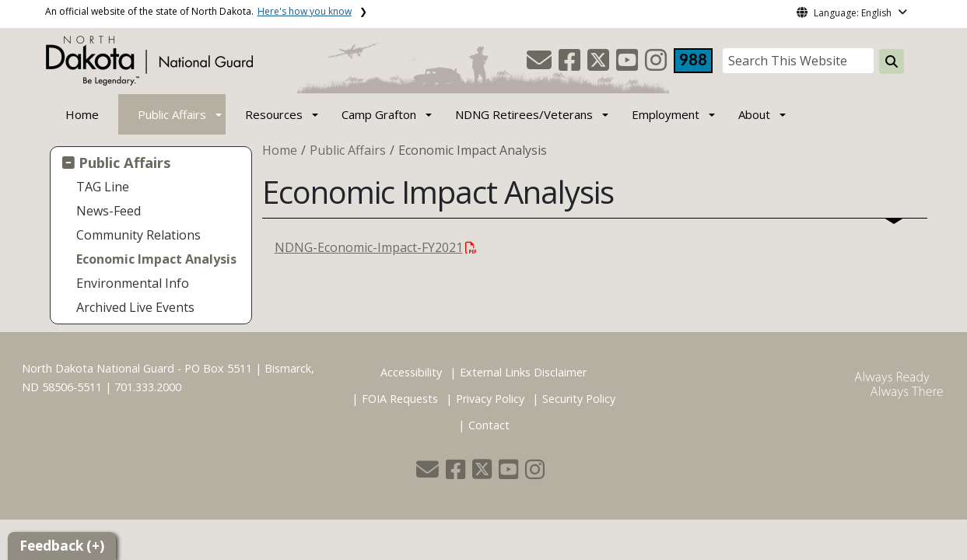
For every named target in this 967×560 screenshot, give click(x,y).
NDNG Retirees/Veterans (524, 114)
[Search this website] (892, 61)
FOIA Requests (400, 399)
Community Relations (138, 235)
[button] (541, 65)
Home (82, 114)
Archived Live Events (135, 307)
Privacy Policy (490, 399)
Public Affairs (172, 114)
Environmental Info (133, 283)
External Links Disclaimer (523, 372)
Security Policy (579, 399)
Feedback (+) (62, 546)
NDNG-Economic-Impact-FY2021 (376, 247)
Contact (489, 425)
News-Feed (109, 211)
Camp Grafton (379, 114)
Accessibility (411, 372)
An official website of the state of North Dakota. (198, 11)
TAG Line (103, 187)
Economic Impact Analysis (156, 259)
